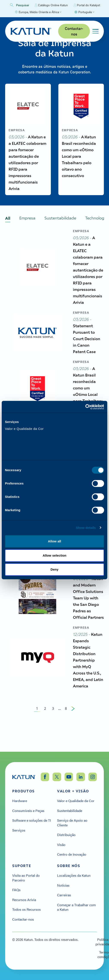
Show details (86, 529)
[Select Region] (38, 12)
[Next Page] (73, 734)
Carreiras (64, 895)
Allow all (54, 543)
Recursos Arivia (24, 900)
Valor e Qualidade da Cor (76, 801)
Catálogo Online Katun (51, 5)
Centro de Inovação (72, 855)
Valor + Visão (73, 791)
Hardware (20, 801)
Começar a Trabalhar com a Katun (76, 907)
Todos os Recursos (26, 910)
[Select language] (84, 12)
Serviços (19, 830)
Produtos (23, 791)
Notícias (63, 885)
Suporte (22, 866)
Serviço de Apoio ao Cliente (72, 823)
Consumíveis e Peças (28, 811)
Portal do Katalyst (87, 5)
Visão (61, 845)
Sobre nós (69, 866)
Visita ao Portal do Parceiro (26, 878)
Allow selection (55, 557)
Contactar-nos (74, 31)
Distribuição (66, 835)
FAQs (16, 890)
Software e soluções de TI (32, 820)
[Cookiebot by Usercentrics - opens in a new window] (85, 405)
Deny (54, 571)
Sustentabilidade (70, 811)
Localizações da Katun (74, 875)
